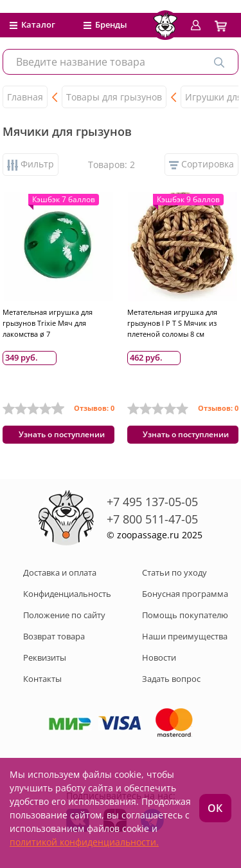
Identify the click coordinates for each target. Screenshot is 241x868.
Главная (25, 97)
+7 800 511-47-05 (152, 519)
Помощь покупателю (185, 615)
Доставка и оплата (60, 572)
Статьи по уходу (174, 572)
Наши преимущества (185, 636)
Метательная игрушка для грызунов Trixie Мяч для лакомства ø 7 (48, 323)
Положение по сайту (64, 615)
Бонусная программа (185, 594)
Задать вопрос (171, 679)
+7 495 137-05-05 (152, 502)
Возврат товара (54, 636)
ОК (215, 808)
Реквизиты (45, 657)
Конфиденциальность (67, 594)
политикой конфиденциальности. (84, 842)
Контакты (42, 679)
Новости (159, 657)
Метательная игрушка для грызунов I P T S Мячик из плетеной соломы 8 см (172, 323)
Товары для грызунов (114, 97)
